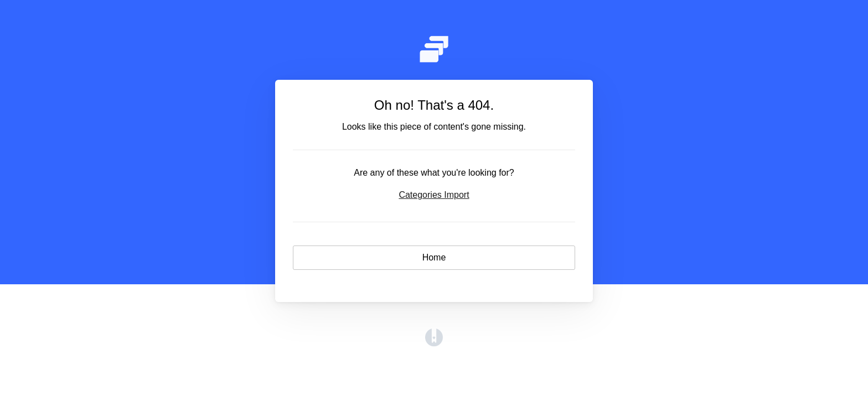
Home (434, 257)
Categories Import (434, 195)
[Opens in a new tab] (434, 343)
